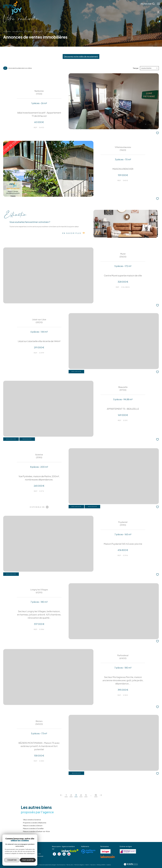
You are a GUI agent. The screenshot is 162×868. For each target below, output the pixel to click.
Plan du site (70, 865)
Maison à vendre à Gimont (33, 825)
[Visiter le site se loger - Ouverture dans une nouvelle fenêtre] (105, 851)
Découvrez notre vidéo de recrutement (81, 56)
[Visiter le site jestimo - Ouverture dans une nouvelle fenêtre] (128, 851)
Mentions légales (79, 865)
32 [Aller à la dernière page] (96, 795)
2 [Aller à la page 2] (71, 795)
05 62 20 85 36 (28, 851)
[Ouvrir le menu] (159, 4)
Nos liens (93, 865)
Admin (87, 865)
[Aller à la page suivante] (101, 795)
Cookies (109, 865)
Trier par (136, 68)
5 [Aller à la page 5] (86, 795)
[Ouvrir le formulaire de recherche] (147, 4)
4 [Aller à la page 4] (81, 795)
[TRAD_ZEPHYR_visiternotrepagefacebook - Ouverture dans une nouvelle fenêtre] (54, 854)
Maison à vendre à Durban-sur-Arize (36, 831)
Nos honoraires (61, 865)
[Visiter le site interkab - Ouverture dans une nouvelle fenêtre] (70, 851)
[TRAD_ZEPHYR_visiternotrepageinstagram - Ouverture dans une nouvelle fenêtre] (59, 854)
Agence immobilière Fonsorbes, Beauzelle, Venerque (28, 32)
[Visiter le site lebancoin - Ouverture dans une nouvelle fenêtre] (108, 857)
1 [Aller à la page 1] (66, 795)
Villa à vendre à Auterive (32, 820)
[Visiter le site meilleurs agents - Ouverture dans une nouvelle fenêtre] (88, 851)
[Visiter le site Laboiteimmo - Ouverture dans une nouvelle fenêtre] (131, 864)
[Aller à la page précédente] (61, 795)
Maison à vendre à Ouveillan (33, 828)
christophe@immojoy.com (32, 854)
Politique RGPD (101, 865)
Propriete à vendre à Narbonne (35, 823)
